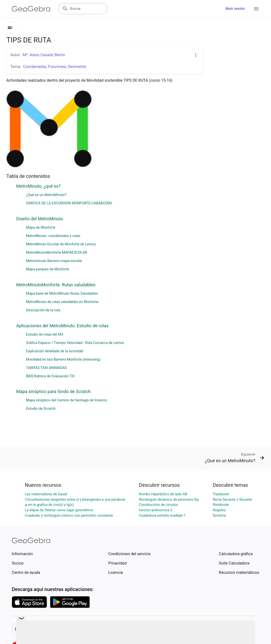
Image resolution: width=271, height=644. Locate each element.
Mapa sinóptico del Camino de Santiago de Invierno (67, 400)
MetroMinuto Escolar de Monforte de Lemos (61, 244)
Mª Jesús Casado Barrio (44, 55)
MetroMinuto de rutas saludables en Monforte (62, 302)
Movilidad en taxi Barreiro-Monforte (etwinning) (63, 360)
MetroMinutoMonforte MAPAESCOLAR (57, 253)
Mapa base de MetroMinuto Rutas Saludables (62, 294)
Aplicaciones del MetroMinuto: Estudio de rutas (62, 326)
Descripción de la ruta (43, 310)
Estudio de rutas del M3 (45, 335)
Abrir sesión (235, 9)
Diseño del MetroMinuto (40, 219)
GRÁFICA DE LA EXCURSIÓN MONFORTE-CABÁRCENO (69, 203)
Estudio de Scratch (41, 409)
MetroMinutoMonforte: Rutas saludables (56, 285)
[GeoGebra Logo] (31, 9)
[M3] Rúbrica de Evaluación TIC (50, 376)
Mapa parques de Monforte (47, 269)
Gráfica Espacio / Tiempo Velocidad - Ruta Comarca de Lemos (75, 343)
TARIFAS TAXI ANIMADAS (46, 368)
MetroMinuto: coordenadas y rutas (53, 236)
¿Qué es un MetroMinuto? (46, 195)
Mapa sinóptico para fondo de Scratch (53, 391)
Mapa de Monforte (41, 228)
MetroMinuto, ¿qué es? (38, 186)
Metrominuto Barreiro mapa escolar (54, 261)
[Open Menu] (256, 9)
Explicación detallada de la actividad (55, 351)
